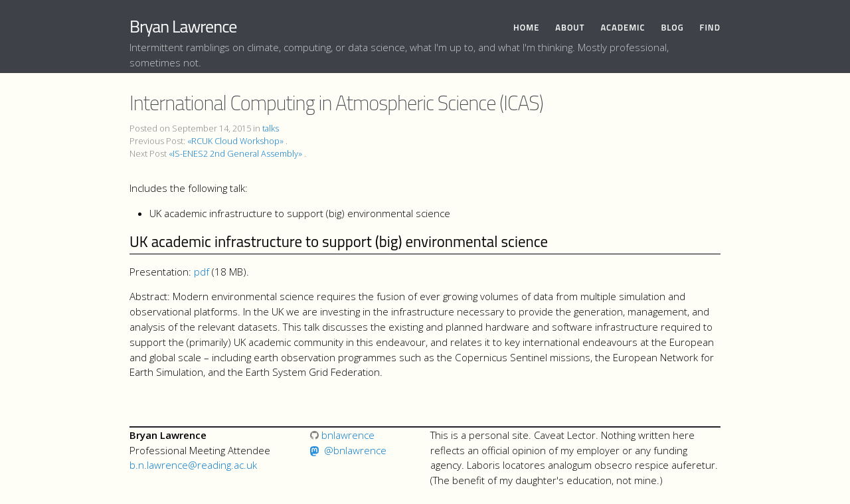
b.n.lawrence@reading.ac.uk (193, 465)
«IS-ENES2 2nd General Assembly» (235, 154)
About (570, 28)
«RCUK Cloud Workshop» (235, 141)
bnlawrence (342, 435)
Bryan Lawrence (183, 26)
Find (710, 28)
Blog (672, 28)
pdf (202, 272)
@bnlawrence (355, 450)
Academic (623, 28)
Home (526, 28)
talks (271, 128)
